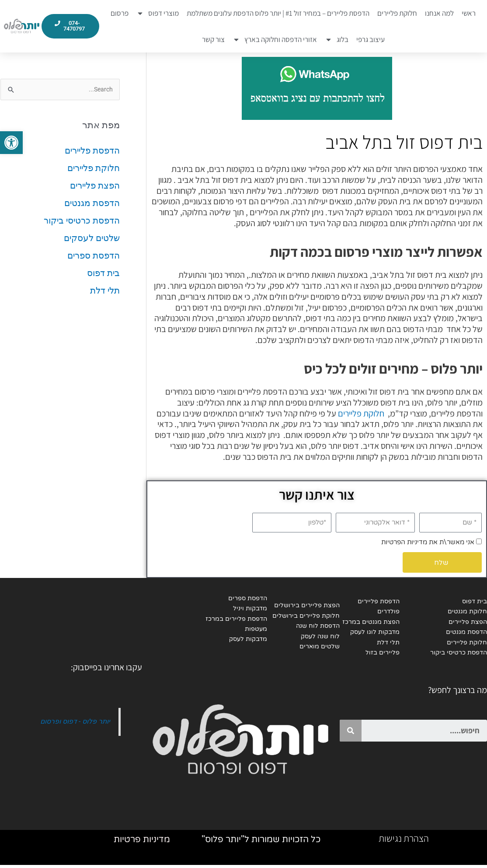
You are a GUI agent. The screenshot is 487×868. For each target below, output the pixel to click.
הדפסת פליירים (92, 151)
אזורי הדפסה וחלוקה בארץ (275, 40)
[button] (11, 143)
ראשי (469, 13)
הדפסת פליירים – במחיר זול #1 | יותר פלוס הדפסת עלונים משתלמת (278, 13)
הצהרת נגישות (404, 841)
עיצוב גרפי (370, 39)
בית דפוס (103, 273)
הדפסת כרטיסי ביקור (82, 221)
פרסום (120, 13)
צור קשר (213, 39)
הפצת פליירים (95, 186)
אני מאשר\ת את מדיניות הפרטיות (428, 542)
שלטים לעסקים (92, 238)
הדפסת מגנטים (92, 203)
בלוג (337, 40)
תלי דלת (105, 291)
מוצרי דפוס (158, 13)
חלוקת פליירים (397, 13)
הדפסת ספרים (94, 256)
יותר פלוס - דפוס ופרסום (73, 723)
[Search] (351, 732)
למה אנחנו (439, 13)
